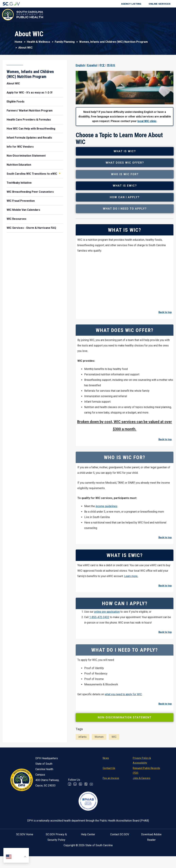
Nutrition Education (19, 165)
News (106, 775)
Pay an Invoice (111, 795)
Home (18, 42)
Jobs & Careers (142, 795)
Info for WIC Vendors (20, 147)
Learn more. (131, 593)
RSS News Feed (80, 801)
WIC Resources (16, 219)
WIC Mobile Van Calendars (23, 210)
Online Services (160, 4)
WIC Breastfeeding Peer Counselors (30, 192)
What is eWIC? (126, 196)
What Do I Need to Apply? (126, 224)
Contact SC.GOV (120, 852)
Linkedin (75, 801)
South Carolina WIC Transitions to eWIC (32, 174)
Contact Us (109, 785)
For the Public (99, 15)
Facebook (70, 801)
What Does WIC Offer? (126, 167)
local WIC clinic (147, 121)
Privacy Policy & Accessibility (142, 778)
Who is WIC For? (126, 181)
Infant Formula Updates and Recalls (29, 138)
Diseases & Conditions (74, 15)
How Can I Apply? (126, 210)
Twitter (86, 801)
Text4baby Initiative (19, 183)
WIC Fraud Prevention (21, 201)
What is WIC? (126, 153)
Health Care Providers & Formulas (29, 120)
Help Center (88, 852)
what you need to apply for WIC (123, 711)
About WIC (13, 83)
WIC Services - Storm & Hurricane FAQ (31, 228)
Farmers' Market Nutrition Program (30, 111)
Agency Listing (131, 4)
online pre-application (107, 629)
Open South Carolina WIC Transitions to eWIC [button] (60, 173)
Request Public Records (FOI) (146, 788)
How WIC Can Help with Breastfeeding (31, 129)
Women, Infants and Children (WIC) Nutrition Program (114, 42)
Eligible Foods (16, 102)
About (141, 15)
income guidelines (106, 523)
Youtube (91, 801)
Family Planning (65, 42)
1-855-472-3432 (99, 634)
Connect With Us (157, 15)
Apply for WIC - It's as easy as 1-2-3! (30, 93)
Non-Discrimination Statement (125, 735)
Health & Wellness (49, 15)
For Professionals (122, 15)
